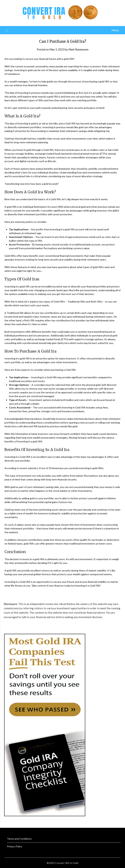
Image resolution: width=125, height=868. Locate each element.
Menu (115, 30)
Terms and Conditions (19, 839)
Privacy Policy (15, 846)
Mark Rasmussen (78, 49)
